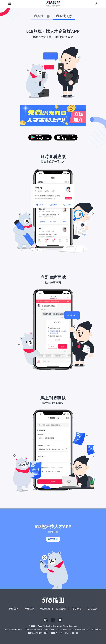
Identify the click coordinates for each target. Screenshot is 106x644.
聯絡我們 (29, 609)
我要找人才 (64, 16)
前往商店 (53, 539)
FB (53, 620)
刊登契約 (45, 609)
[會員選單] (96, 4)
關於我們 (14, 609)
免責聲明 (61, 609)
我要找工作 (42, 16)
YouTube (60, 620)
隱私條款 (92, 609)
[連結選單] (10, 4)
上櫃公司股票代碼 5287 (34, 629)
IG (46, 620)
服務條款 (77, 609)
